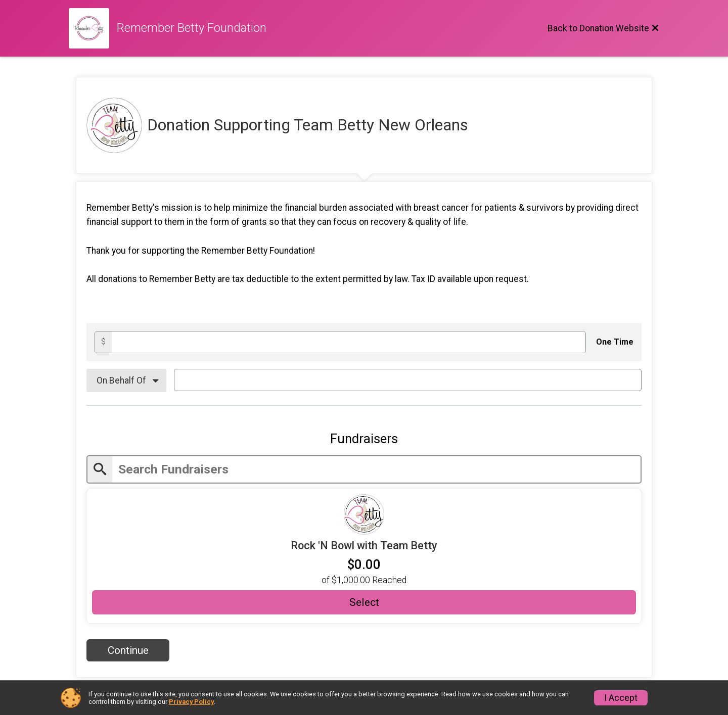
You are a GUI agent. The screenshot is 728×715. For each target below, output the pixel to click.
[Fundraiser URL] (364, 514)
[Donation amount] (349, 342)
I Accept (621, 698)
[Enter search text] (376, 470)
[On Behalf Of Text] (408, 380)
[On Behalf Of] (126, 380)
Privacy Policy (191, 702)
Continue (128, 650)
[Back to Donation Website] (603, 28)
